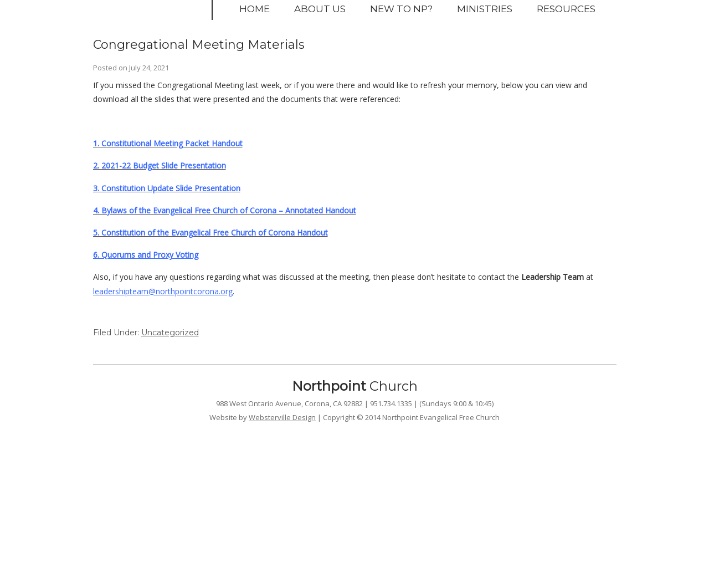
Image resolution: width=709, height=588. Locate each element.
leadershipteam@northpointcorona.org (163, 291)
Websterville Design (282, 417)
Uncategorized (170, 333)
